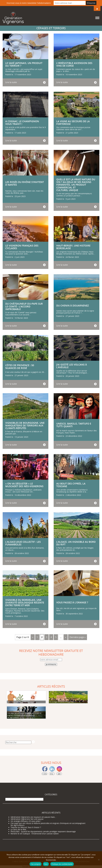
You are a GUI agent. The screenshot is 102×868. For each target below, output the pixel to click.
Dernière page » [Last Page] (78, 637)
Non (46, 864)
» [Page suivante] (66, 637)
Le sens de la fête (18, 830)
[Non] (99, 860)
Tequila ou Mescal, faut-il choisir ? (26, 827)
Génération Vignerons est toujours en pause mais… (33, 817)
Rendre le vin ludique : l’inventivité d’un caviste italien (35, 834)
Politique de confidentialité (62, 864)
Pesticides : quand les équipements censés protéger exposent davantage (43, 832)
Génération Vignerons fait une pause (27, 819)
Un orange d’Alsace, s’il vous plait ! (26, 821)
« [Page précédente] (33, 637)
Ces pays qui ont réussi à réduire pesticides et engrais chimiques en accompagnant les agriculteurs (48, 824)
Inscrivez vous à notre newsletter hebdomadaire (29, 3)
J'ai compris (36, 864)
